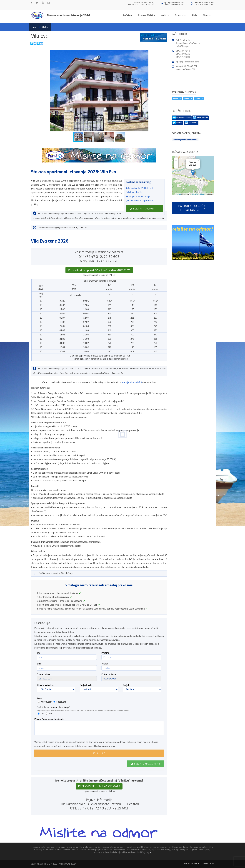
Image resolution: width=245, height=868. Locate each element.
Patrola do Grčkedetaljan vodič (193, 208)
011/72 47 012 (183, 51)
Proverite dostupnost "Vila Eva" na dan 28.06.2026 (99, 270)
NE (50, 714)
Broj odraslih (86, 685)
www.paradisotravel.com (175, 4)
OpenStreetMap (198, 194)
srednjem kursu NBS (132, 382)
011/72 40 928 (183, 54)
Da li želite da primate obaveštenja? (54, 707)
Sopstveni (61, 702)
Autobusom (47, 702)
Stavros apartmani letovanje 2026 (68, 15)
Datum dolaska (44, 674)
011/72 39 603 (183, 57)
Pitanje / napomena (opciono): (49, 719)
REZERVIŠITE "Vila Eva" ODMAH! (99, 786)
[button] (164, 53)
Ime (39, 653)
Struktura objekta (45, 685)
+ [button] (176, 161)
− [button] (176, 165)
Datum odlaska (109, 674)
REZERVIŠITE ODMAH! (142, 209)
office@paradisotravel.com (174, 2)
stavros (34, 27)
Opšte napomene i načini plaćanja (56, 573)
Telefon (105, 664)
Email (39, 664)
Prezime (105, 653)
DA (42, 714)
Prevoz (40, 698)
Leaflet (178, 194)
